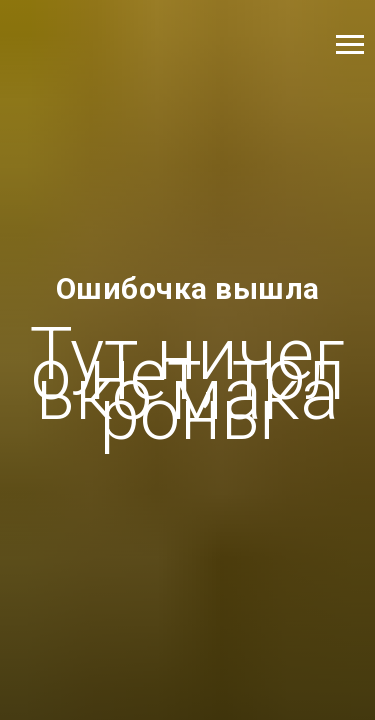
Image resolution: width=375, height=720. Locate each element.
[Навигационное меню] (350, 45)
